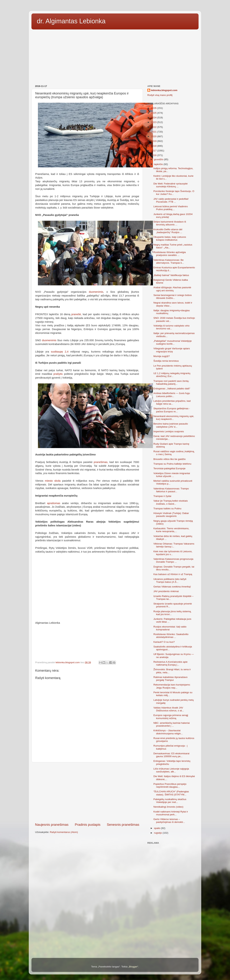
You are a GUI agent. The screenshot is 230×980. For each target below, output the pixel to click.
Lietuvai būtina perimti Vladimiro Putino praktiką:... (171, 208)
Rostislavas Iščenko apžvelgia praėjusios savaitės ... (170, 254)
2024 (154, 118)
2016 (154, 155)
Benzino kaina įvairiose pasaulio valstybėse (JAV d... (171, 425)
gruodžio (159, 159)
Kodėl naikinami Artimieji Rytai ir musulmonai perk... (171, 813)
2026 (154, 108)
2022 (154, 127)
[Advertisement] (115, 56)
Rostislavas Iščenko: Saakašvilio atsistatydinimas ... (171, 636)
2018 (154, 146)
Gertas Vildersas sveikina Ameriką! (172, 587)
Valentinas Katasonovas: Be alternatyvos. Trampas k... (169, 261)
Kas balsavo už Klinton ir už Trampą (173, 574)
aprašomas (53, 503)
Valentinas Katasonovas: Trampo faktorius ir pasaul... (171, 490)
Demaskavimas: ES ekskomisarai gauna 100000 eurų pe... (171, 755)
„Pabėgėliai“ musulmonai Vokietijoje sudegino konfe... (173, 342)
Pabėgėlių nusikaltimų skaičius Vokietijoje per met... (170, 801)
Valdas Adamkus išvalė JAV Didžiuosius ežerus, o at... (169, 709)
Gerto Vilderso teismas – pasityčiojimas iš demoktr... (169, 821)
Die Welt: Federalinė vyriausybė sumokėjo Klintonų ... (171, 185)
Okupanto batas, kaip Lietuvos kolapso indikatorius (170, 238)
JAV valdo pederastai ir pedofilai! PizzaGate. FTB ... (171, 200)
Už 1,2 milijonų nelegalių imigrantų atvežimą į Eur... (172, 375)
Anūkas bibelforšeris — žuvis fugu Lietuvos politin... (172, 395)
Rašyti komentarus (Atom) (64, 832)
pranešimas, (100, 462)
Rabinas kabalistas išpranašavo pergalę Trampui (171, 679)
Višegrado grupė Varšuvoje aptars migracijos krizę (172, 350)
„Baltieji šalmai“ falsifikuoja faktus (171, 275)
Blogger (133, 967)
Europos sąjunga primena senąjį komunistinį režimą (171, 717)
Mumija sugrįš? (162, 356)
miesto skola (53, 481)
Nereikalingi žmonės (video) (168, 807)
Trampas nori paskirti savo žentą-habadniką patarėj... (171, 382)
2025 (154, 113)
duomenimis (96, 292)
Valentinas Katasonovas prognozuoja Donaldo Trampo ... (173, 560)
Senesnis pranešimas (123, 825)
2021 (154, 132)
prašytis (57, 374)
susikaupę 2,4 (59, 352)
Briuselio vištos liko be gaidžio (170, 459)
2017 (154, 151)
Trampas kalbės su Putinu (167, 508)
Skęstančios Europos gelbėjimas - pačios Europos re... (172, 410)
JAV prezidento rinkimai (166, 591)
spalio (157, 828)
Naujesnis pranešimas (52, 825)
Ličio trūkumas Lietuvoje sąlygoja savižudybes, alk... (171, 770)
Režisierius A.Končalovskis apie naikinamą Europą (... (171, 663)
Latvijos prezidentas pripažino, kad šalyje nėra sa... (172, 402)
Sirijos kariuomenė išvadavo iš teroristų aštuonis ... (170, 223)
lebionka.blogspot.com (164, 90)
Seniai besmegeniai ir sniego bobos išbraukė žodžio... (173, 297)
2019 (154, 141)
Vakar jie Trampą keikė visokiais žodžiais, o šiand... (171, 502)
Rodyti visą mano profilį (160, 95)
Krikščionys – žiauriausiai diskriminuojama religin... (168, 732)
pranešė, (76, 314)
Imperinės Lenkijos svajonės (169, 431)
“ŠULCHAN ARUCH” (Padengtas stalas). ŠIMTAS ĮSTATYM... (171, 793)
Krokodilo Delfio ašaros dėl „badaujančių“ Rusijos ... (168, 231)
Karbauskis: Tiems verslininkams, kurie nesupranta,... (171, 530)
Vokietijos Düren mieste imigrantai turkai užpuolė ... (172, 475)
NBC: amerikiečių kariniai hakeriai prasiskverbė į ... (172, 724)
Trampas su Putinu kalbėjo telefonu (172, 464)
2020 (154, 136)
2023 (154, 122)
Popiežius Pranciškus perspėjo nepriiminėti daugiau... (170, 785)
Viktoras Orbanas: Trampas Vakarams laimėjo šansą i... (174, 545)
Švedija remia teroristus (166, 361)
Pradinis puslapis (88, 825)
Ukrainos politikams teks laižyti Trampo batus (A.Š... (170, 581)
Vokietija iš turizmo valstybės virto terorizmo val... (172, 327)
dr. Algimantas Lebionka (71, 21)
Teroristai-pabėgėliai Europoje (170, 468)
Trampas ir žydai (162, 496)
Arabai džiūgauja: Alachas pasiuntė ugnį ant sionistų (172, 289)
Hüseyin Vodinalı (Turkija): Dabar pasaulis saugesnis (171, 515)
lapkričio (159, 164)
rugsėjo (158, 833)
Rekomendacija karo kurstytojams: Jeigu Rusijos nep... (172, 686)
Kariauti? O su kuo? (164, 642)
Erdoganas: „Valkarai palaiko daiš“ (172, 389)
